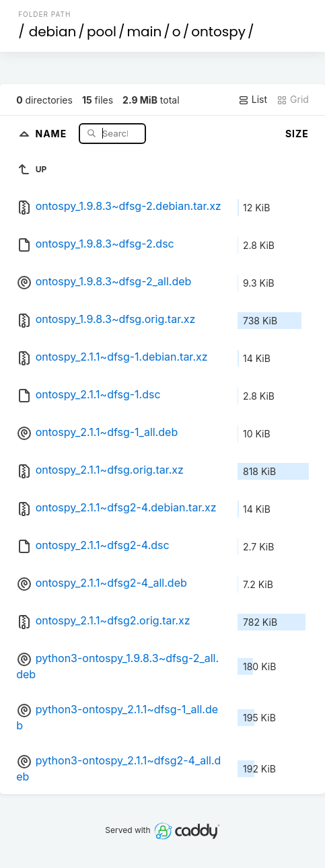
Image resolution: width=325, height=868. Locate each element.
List (253, 100)
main (144, 32)
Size (297, 134)
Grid (293, 100)
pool (102, 32)
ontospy (218, 32)
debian (53, 32)
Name (52, 133)
